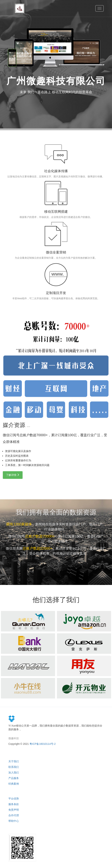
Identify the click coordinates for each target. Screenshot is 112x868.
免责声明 (14, 810)
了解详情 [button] (13, 475)
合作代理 (14, 815)
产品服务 (14, 778)
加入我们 (14, 773)
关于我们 (14, 761)
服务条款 (14, 804)
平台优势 (14, 799)
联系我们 (14, 767)
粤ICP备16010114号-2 (43, 744)
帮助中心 (14, 821)
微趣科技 (14, 738)
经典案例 (14, 784)
